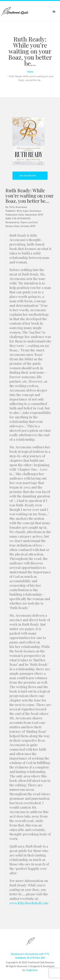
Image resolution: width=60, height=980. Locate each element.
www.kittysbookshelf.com (29, 903)
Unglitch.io (32, 970)
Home (30, 72)
